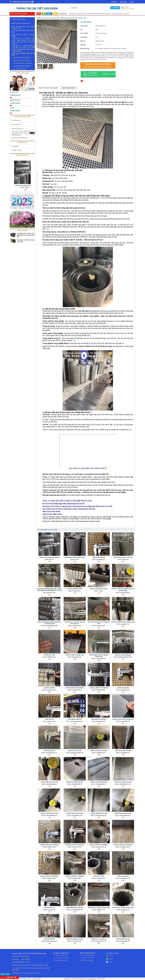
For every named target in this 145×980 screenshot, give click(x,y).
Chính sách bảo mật (61, 960)
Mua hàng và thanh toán (62, 958)
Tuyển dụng (123, 2)
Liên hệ (132, 2)
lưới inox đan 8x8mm (120, 14)
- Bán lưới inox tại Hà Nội (19, 69)
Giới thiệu (114, 2)
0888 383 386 (17, 2)
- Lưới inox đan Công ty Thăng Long (21, 58)
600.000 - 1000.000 (17, 150)
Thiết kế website (36, 979)
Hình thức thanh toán (88, 958)
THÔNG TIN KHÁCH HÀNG (87, 953)
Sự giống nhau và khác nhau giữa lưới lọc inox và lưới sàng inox (26, 235)
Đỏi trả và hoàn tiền (88, 960)
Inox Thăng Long (16, 124)
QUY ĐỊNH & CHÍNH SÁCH (61, 953)
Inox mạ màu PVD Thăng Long (20, 138)
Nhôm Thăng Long (16, 120)
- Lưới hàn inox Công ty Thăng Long (21, 66)
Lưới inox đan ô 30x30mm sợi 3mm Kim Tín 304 (101, 14)
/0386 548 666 (26, 2)
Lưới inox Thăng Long (17, 129)
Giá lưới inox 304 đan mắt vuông (80, 14)
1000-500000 (16, 146)
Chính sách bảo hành (62, 955)
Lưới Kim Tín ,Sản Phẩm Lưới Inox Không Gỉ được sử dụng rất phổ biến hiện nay (21, 133)
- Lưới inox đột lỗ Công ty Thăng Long (22, 63)
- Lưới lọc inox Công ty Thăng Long (21, 60)
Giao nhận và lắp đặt (88, 955)
